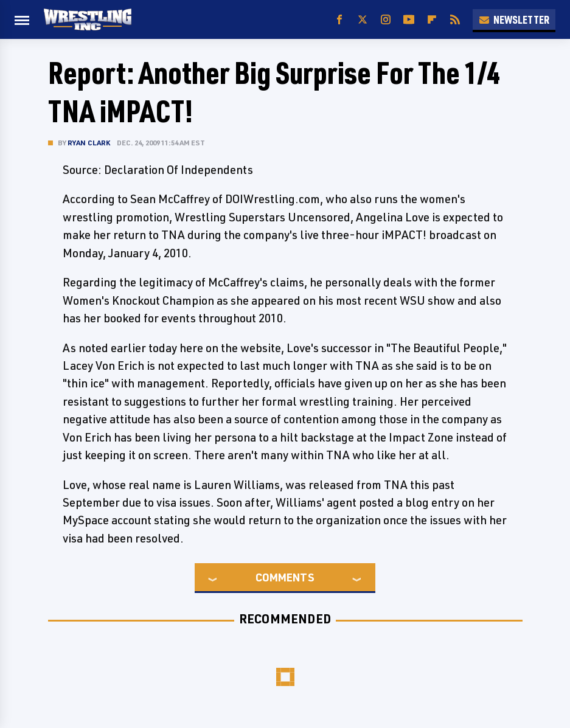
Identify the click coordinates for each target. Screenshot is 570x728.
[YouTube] (409, 20)
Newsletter (514, 19)
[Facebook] (339, 20)
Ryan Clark (89, 143)
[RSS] (455, 20)
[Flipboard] (432, 20)
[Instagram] (386, 20)
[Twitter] (363, 20)
